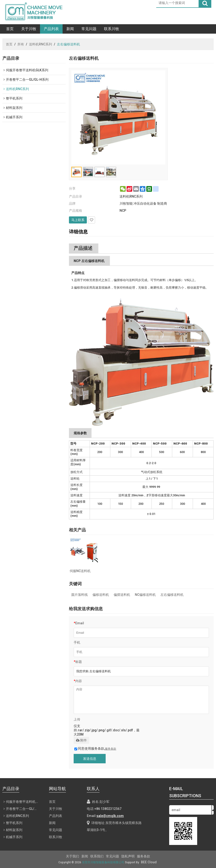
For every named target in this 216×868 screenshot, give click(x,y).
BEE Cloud (149, 862)
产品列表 (51, 29)
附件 (81, 740)
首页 (10, 29)
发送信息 (90, 759)
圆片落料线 (80, 595)
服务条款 (111, 749)
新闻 (70, 29)
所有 (21, 44)
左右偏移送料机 (172, 595)
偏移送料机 (101, 595)
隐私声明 (128, 856)
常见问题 (89, 29)
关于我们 (72, 856)
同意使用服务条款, (95, 749)
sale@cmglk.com (110, 816)
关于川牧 (29, 29)
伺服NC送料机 (80, 571)
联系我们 (97, 856)
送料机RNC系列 (40, 44)
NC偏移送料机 (145, 595)
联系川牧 (112, 29)
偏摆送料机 (122, 595)
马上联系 (78, 220)
